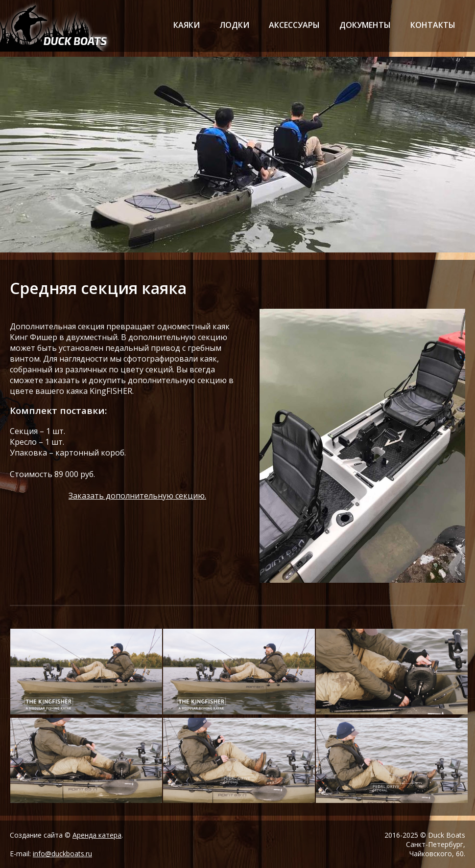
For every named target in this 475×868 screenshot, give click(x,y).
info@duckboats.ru (62, 854)
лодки (234, 25)
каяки (187, 25)
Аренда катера (97, 835)
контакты (433, 25)
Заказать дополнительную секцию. (137, 496)
